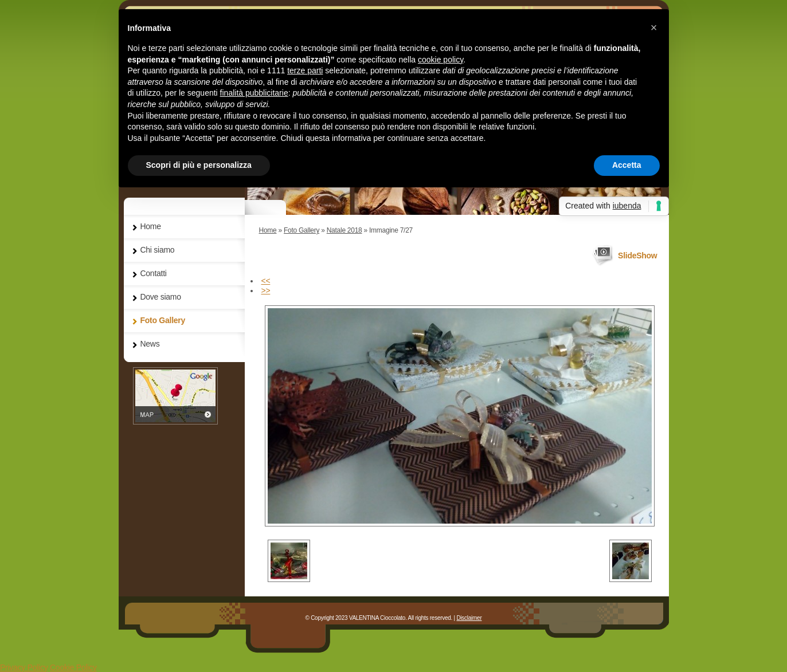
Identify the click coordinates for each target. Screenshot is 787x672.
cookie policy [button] (441, 60)
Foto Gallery (302, 230)
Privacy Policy (24, 667)
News (150, 344)
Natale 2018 (344, 230)
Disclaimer (469, 618)
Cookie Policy (73, 667)
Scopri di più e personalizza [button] (199, 165)
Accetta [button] (627, 165)
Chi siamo (158, 250)
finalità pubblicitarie (254, 93)
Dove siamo (161, 297)
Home (268, 230)
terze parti (305, 70)
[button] (654, 27)
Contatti (154, 273)
